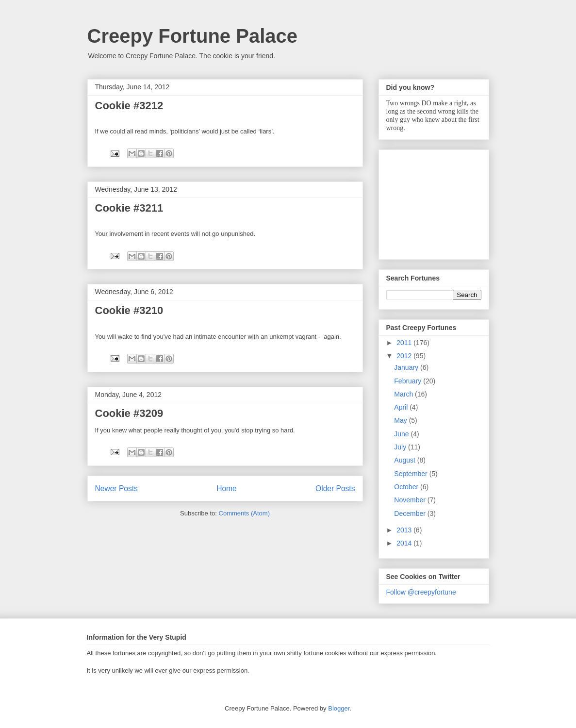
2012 (405, 356)
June (402, 434)
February (409, 381)
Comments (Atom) (244, 513)
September (411, 474)
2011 (405, 343)
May (401, 420)
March (404, 394)
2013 (405, 530)
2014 (405, 543)
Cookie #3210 (129, 310)
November (411, 500)
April (402, 407)
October (407, 487)
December (411, 513)
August (405, 460)
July (401, 447)
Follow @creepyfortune (421, 592)
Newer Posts (116, 488)
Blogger (339, 708)
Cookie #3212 (129, 106)
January (407, 367)
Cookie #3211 (129, 208)
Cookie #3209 (129, 413)
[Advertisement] (435, 202)
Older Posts (335, 488)
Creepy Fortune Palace (193, 36)
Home (227, 488)
